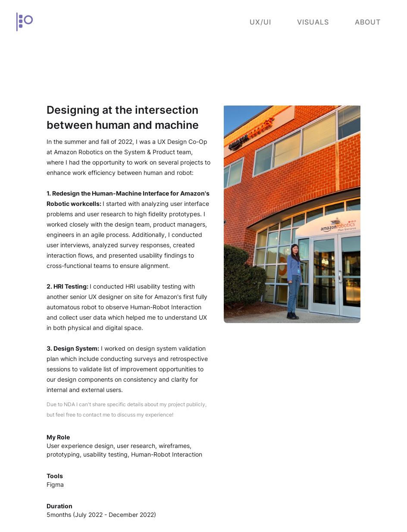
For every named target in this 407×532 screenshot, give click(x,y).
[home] (24, 22)
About (368, 22)
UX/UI (260, 22)
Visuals (313, 22)
